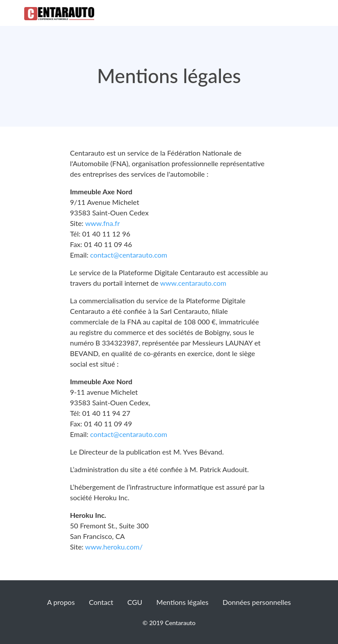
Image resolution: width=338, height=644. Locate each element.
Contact (101, 602)
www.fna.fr (102, 223)
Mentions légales (182, 602)
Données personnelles (257, 602)
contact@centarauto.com (129, 255)
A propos (61, 602)
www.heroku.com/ (113, 547)
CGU (135, 602)
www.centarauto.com (192, 283)
